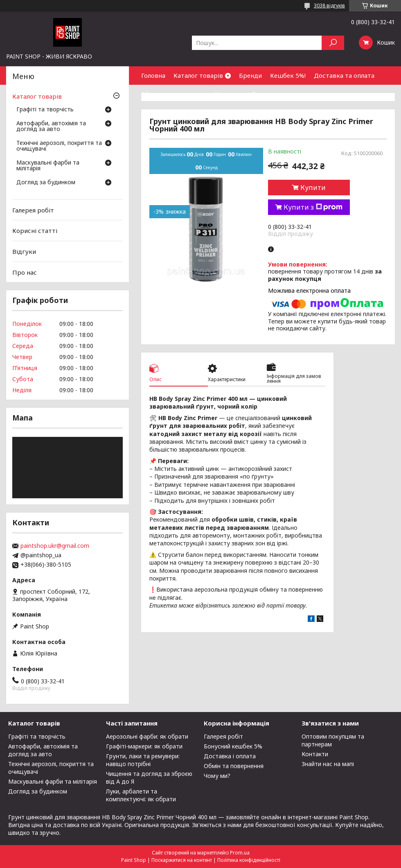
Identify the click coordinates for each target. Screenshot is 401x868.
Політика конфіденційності (249, 860)
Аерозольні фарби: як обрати (147, 736)
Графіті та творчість (45, 110)
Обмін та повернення (173, 94)
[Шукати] (333, 43)
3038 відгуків (329, 6)
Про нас (25, 272)
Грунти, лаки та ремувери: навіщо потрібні (143, 760)
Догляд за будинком (46, 183)
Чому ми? (217, 776)
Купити (313, 188)
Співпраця (267, 94)
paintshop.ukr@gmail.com (55, 546)
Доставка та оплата (344, 75)
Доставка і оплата (230, 756)
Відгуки (24, 251)
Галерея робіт (33, 210)
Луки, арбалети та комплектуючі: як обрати (141, 795)
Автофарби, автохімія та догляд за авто (51, 127)
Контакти (229, 94)
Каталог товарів (198, 75)
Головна (153, 75)
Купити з (313, 207)
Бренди (250, 75)
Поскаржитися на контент (182, 860)
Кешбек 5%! (288, 75)
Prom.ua (240, 853)
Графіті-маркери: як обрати (144, 746)
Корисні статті (35, 231)
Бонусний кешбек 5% (233, 746)
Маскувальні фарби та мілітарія (48, 166)
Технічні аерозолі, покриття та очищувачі (59, 146)
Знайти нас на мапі (328, 764)
